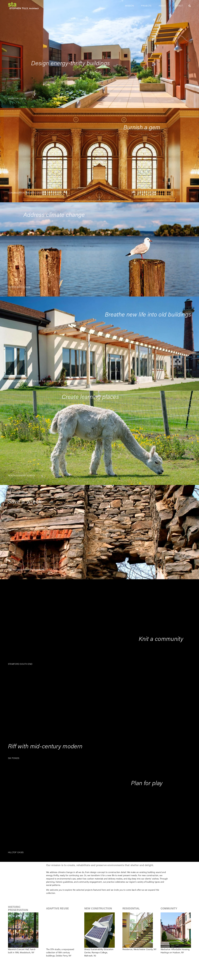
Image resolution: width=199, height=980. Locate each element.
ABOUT (162, 6)
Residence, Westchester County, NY (140, 949)
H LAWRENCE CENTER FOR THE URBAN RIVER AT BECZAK (43, 381)
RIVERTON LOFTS (17, 98)
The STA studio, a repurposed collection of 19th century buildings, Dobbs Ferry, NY (60, 952)
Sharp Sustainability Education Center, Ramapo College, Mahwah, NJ (99, 952)
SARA (11, 381)
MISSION (129, 6)
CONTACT (178, 6)
